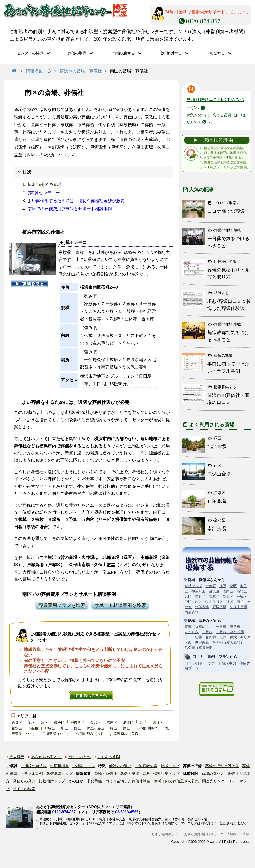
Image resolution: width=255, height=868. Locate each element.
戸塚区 (50, 728)
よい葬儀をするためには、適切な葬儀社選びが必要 (76, 201)
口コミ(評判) (195, 663)
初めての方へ (79, 757)
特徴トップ (170, 766)
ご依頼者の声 (146, 766)
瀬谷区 (158, 722)
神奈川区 (77, 722)
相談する (217, 53)
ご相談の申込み (34, 766)
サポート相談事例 (222, 663)
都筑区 (17, 728)
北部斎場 (202, 607)
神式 (233, 637)
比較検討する (171, 53)
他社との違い (120, 766)
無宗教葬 (202, 642)
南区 (127, 728)
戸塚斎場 (219, 607)
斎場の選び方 (213, 774)
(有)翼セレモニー (44, 193)
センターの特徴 (30, 53)
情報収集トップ (167, 774)
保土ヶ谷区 (96, 728)
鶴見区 (33, 728)
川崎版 (244, 834)
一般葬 (207, 632)
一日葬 (221, 627)
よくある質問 (109, 757)
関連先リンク (213, 781)
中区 (65, 728)
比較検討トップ (52, 781)
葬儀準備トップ (59, 774)
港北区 (128, 722)
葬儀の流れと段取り (222, 766)
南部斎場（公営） (128, 734)
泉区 (44, 722)
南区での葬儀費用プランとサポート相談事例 (70, 209)
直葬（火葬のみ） (199, 627)
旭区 (32, 722)
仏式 (223, 637)
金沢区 (96, 722)
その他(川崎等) (148, 728)
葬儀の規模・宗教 (135, 774)
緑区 (114, 728)
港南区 (112, 722)
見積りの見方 (24, 781)
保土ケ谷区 (214, 602)
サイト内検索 (24, 789)
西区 (77, 728)
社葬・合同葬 (205, 637)
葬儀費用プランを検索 (62, 605)
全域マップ (193, 586)
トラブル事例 (32, 774)
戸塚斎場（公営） (56, 734)
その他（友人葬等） (228, 642)
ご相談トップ (84, 766)
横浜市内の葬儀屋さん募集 (176, 781)
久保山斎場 (239, 607)
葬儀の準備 (77, 53)
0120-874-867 (64, 812)
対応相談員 (59, 766)
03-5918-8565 (127, 812)
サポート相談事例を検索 (120, 605)
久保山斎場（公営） (92, 734)
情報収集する (124, 53)
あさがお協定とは (47, 757)
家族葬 (235, 627)
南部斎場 (192, 612)
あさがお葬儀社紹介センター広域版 (210, 834)
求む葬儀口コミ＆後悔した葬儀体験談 (119, 781)
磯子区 (59, 722)
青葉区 (17, 722)
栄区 (143, 722)
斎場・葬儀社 (106, 774)
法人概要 (17, 757)
